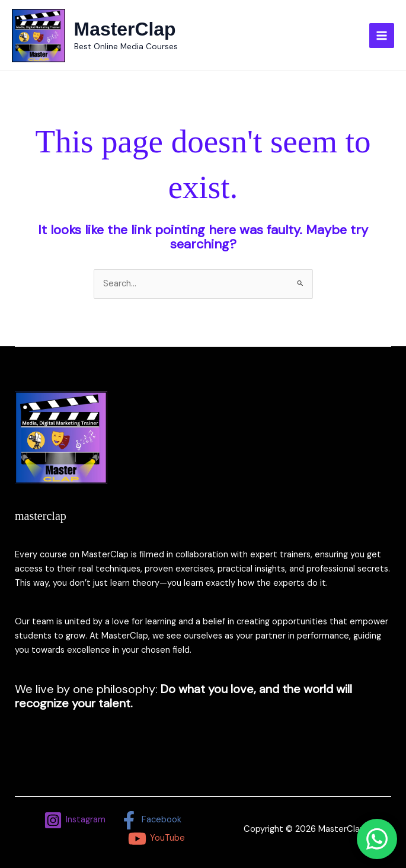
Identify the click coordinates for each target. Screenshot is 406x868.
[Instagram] (75, 820)
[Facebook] (151, 820)
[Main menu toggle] (382, 36)
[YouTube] (156, 839)
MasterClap (125, 29)
